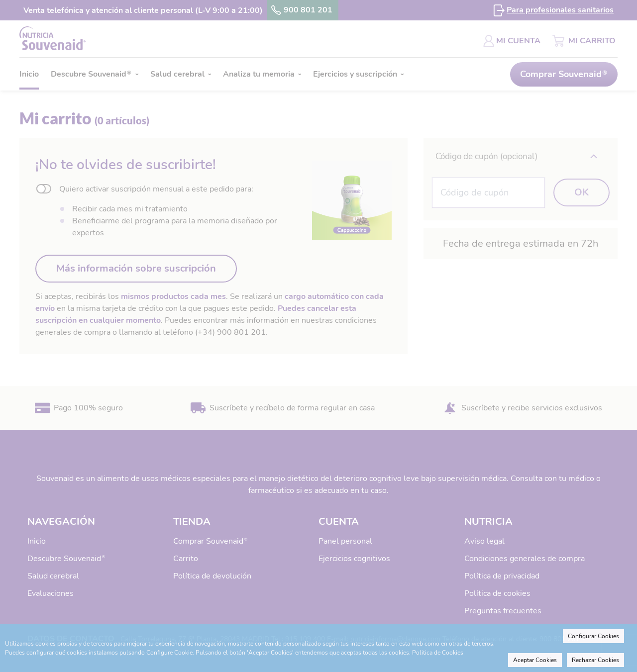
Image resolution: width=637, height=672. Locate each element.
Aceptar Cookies (535, 660)
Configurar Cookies (593, 636)
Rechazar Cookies (595, 660)
